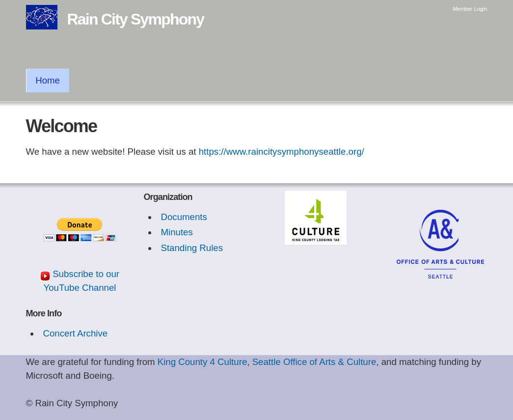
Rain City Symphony (136, 19)
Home (48, 80)
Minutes (176, 232)
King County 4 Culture (202, 362)
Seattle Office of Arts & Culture (314, 362)
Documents (184, 217)
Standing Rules (192, 248)
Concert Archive (75, 333)
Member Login (470, 9)
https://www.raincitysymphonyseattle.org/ (282, 152)
